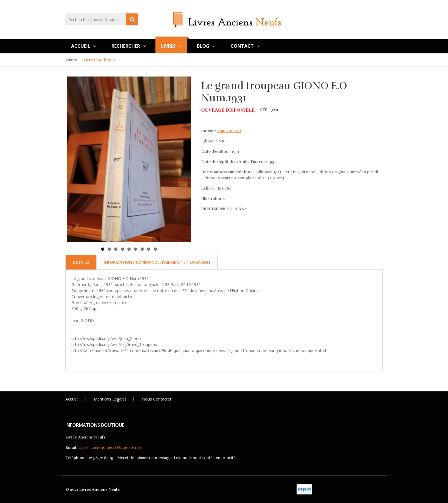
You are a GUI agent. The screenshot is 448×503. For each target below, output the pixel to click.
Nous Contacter (157, 399)
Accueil (84, 46)
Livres (171, 46)
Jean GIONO (229, 131)
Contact (245, 46)
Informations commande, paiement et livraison (157, 262)
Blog (206, 46)
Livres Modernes (100, 60)
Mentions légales (110, 399)
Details (81, 262)
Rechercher (129, 46)
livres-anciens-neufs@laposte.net (110, 447)
